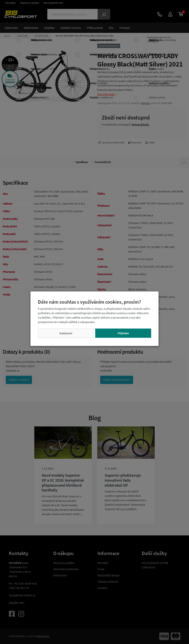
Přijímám (123, 333)
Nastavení (66, 333)
